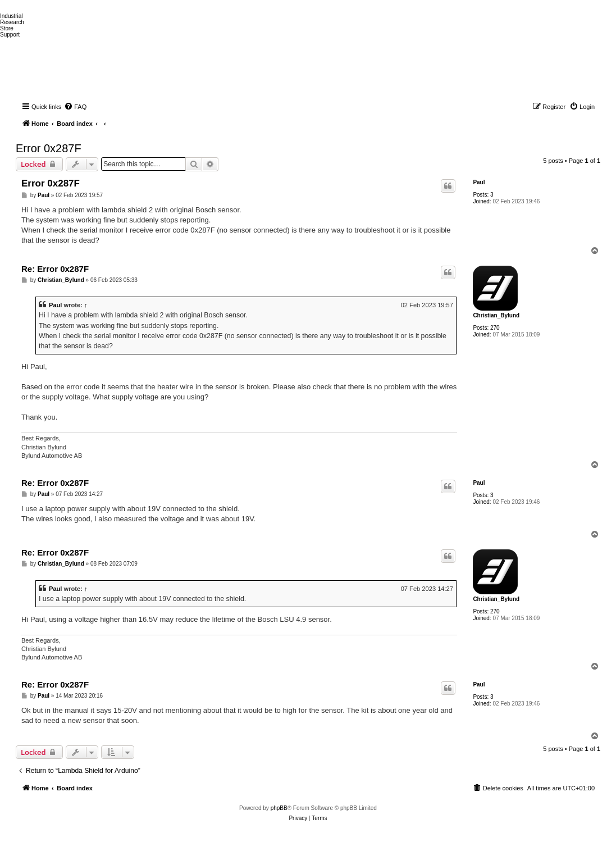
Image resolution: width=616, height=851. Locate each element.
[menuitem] (75, 107)
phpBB (279, 808)
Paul (479, 182)
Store (7, 28)
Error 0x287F (49, 148)
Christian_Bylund (496, 315)
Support (10, 35)
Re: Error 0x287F (55, 269)
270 (495, 328)
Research (12, 22)
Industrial (12, 16)
